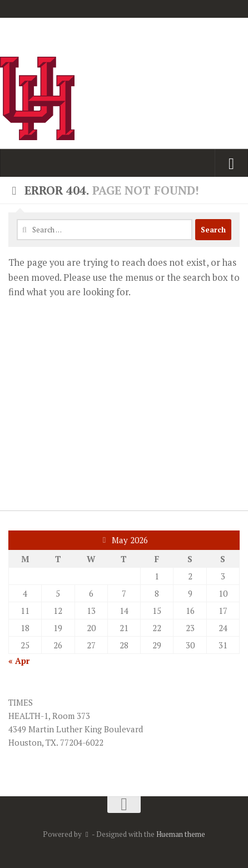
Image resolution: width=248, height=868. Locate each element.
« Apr (19, 661)
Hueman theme (181, 834)
